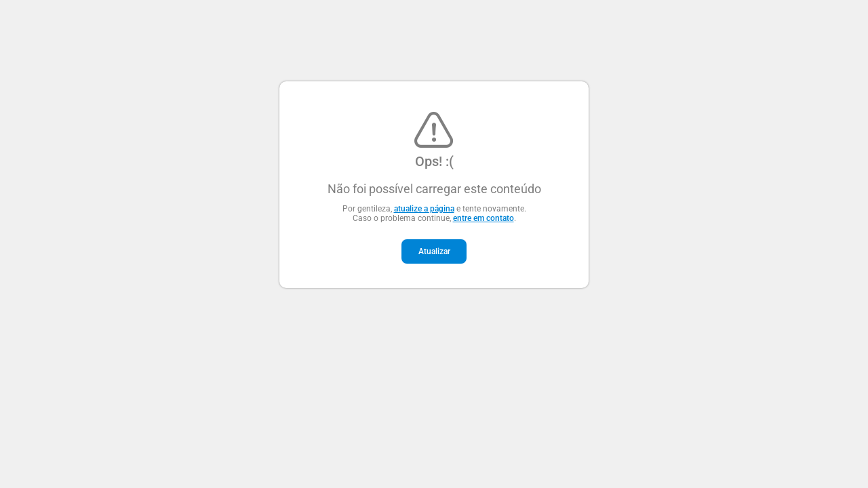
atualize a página (424, 209)
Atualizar (434, 251)
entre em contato (484, 218)
